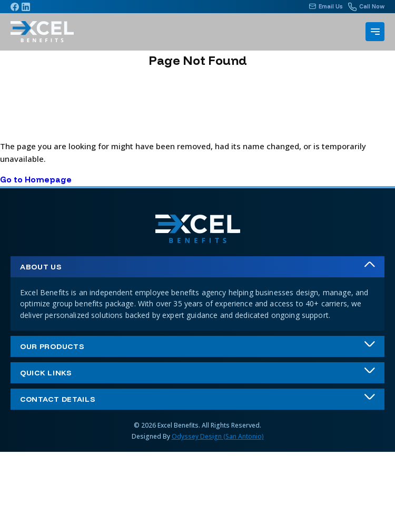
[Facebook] (15, 7)
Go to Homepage (36, 180)
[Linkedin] (26, 7)
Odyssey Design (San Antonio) (218, 436)
